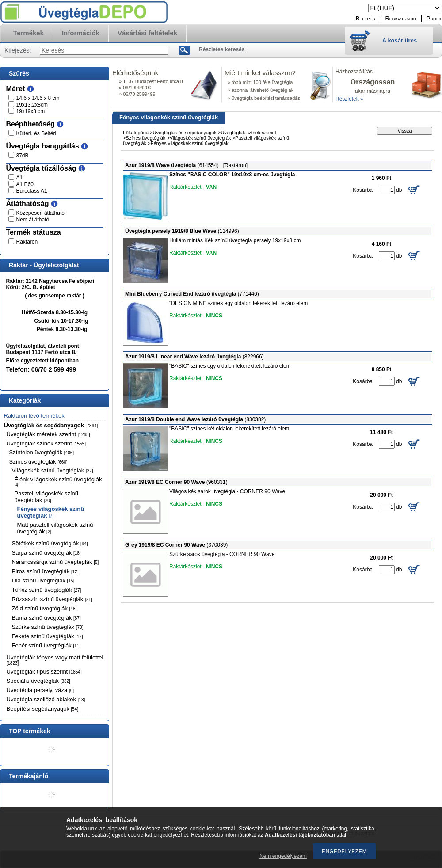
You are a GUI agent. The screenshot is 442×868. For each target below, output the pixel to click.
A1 (20, 178)
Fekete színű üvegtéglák (48, 636)
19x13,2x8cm (32, 105)
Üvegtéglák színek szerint (46, 444)
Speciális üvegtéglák (38, 681)
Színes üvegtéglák (38, 462)
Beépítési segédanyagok (43, 709)
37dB (23, 156)
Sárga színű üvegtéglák (46, 553)
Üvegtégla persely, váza (40, 690)
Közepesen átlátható (40, 213)
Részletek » (349, 99)
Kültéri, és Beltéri (36, 133)
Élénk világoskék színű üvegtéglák (58, 482)
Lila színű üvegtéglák (43, 581)
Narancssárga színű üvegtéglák (55, 562)
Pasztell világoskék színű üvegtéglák (47, 497)
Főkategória (136, 133)
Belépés (366, 18)
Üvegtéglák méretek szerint (48, 434)
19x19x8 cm (31, 111)
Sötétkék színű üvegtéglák (50, 543)
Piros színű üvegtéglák (45, 571)
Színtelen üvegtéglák (42, 452)
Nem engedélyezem (283, 856)
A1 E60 (25, 184)
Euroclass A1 (32, 191)
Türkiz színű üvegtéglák (47, 590)
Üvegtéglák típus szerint (44, 672)
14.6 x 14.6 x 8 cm (38, 98)
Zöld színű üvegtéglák (44, 608)
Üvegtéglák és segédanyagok (51, 425)
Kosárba (363, 190)
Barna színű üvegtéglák (46, 618)
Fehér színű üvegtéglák (46, 645)
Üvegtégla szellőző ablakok (46, 699)
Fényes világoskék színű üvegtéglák (51, 512)
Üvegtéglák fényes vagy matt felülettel (55, 660)
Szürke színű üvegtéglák (48, 627)
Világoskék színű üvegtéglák (53, 470)
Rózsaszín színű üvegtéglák (52, 599)
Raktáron (27, 242)
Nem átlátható (33, 220)
